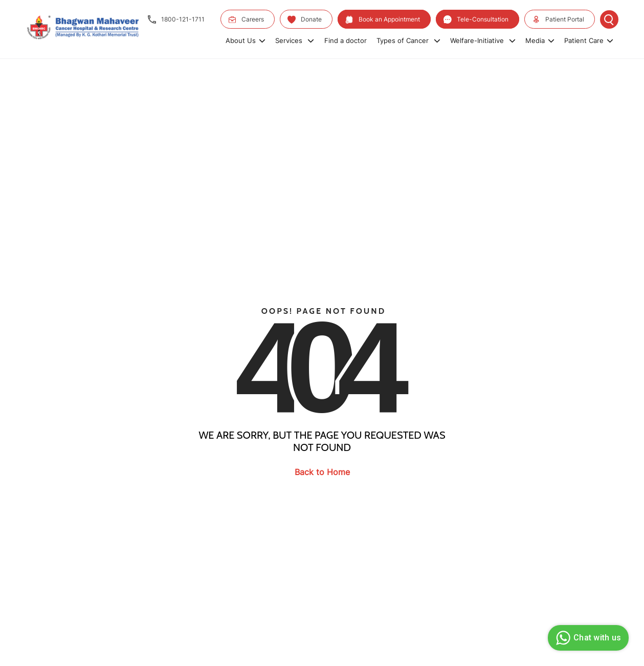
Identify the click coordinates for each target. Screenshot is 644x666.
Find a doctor (346, 40)
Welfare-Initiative (483, 40)
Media (540, 40)
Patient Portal (558, 19)
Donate (305, 19)
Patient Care (589, 40)
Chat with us (587, 638)
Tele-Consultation (476, 19)
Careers (246, 19)
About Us (246, 40)
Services (295, 40)
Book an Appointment (383, 19)
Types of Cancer (408, 40)
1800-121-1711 (176, 19)
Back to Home (322, 472)
